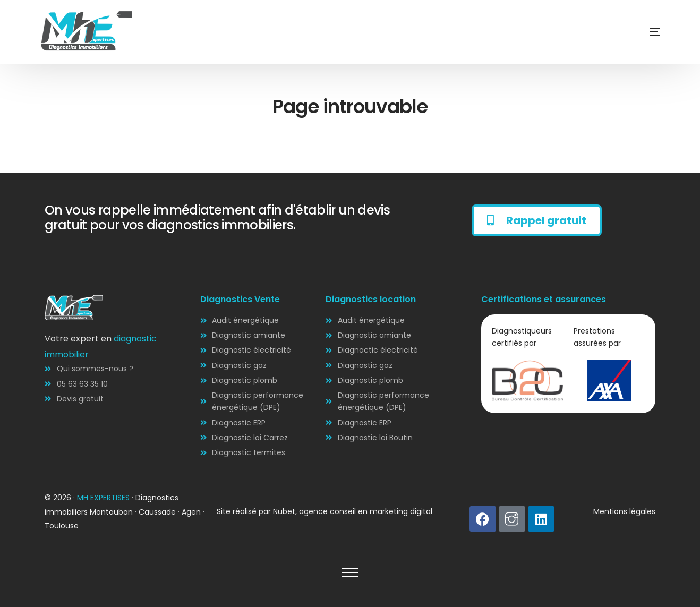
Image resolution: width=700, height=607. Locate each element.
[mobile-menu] (639, 32)
